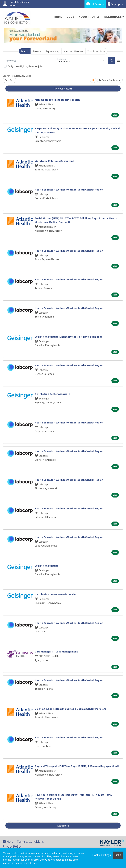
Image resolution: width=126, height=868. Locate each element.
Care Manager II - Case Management (56, 651)
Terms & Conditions (30, 841)
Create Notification (110, 80)
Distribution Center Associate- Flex (56, 594)
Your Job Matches (74, 51)
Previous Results (63, 89)
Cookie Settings (102, 855)
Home (58, 17)
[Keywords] (30, 61)
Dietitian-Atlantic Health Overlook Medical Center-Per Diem (70, 709)
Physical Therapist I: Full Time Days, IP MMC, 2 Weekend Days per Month (77, 766)
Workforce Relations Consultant (54, 161)
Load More (63, 826)
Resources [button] (113, 17)
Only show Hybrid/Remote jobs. (26, 66)
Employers (115, 4)
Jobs (71, 17)
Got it (118, 855)
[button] (118, 61)
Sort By (9, 80)
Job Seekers (95, 4)
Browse (37, 51)
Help (8, 841)
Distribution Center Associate (52, 394)
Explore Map (52, 51)
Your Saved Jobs (96, 51)
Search (25, 51)
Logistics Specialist (46, 566)
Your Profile (89, 17)
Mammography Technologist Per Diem (58, 100)
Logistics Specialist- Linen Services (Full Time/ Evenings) (68, 337)
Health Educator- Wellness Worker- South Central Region (69, 190)
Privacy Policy (12, 846)
